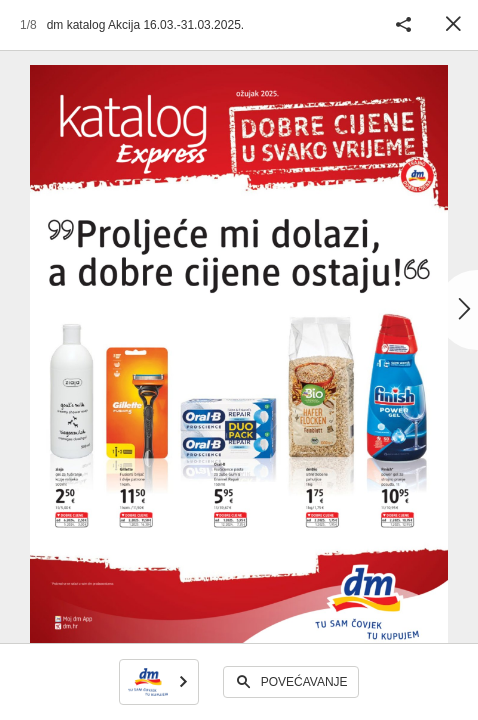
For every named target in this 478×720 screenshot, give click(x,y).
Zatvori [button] (453, 25)
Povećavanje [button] (304, 682)
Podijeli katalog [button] (403, 25)
